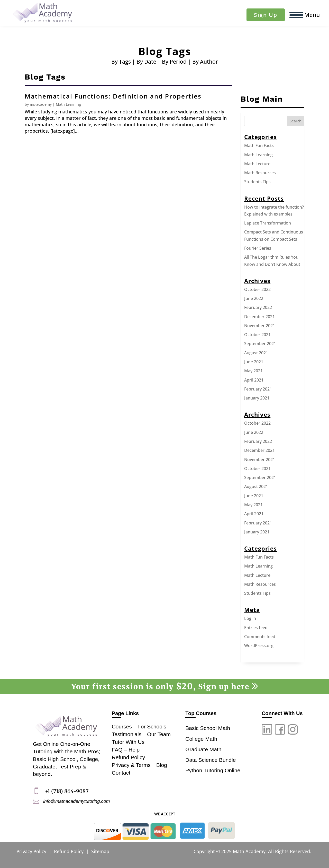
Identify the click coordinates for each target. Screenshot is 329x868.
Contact (121, 772)
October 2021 (257, 335)
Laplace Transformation (268, 223)
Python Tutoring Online (213, 770)
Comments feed (260, 637)
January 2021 (257, 398)
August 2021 (256, 353)
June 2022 (254, 298)
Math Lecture (257, 164)
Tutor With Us (128, 741)
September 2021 (260, 344)
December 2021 (259, 317)
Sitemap (100, 851)
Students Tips (257, 182)
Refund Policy (129, 757)
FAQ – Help (126, 749)
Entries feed (256, 628)
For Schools (152, 726)
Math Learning (68, 104)
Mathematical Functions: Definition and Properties (113, 96)
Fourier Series (258, 248)
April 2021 (254, 380)
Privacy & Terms (131, 764)
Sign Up (266, 15)
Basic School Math (208, 728)
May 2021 (253, 371)
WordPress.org (259, 646)
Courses (122, 726)
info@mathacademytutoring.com (76, 801)
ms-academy (41, 104)
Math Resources (260, 173)
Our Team (159, 734)
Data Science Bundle (211, 760)
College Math (201, 739)
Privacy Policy (31, 851)
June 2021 (254, 362)
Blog (162, 764)
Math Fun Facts (259, 145)
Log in (250, 618)
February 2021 (258, 389)
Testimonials (127, 734)
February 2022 (258, 307)
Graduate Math (203, 749)
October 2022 (257, 289)
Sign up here (228, 687)
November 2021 (260, 326)
